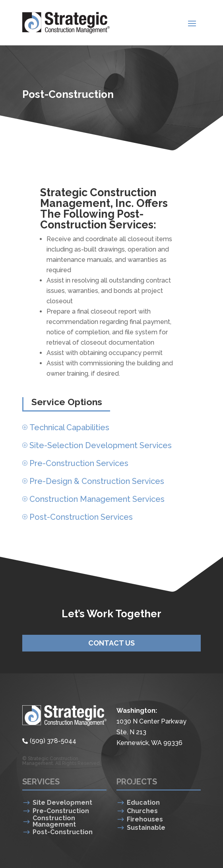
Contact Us (111, 643)
